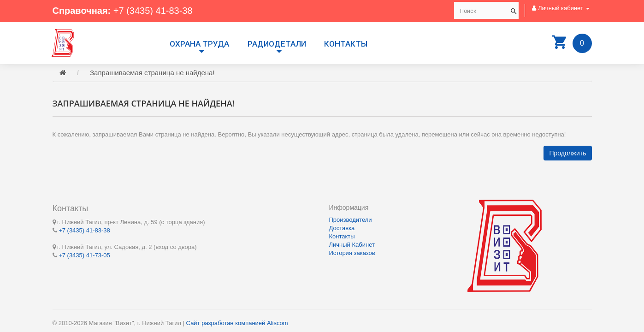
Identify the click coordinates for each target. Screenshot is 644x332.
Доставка (342, 228)
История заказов (352, 253)
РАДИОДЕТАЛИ (277, 44)
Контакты (346, 44)
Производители (351, 220)
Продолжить (567, 153)
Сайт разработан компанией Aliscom (237, 323)
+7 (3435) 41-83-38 (153, 11)
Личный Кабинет (352, 245)
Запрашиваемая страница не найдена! (152, 73)
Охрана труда (199, 44)
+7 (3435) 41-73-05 (84, 255)
